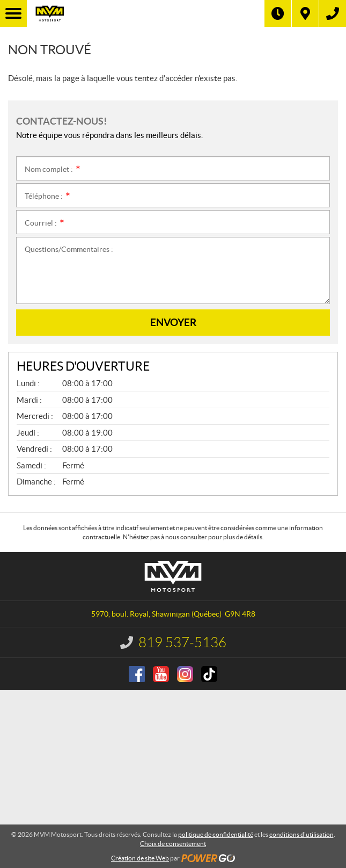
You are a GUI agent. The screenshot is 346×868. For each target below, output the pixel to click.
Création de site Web (140, 858)
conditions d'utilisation (301, 834)
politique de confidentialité (216, 834)
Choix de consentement (173, 844)
